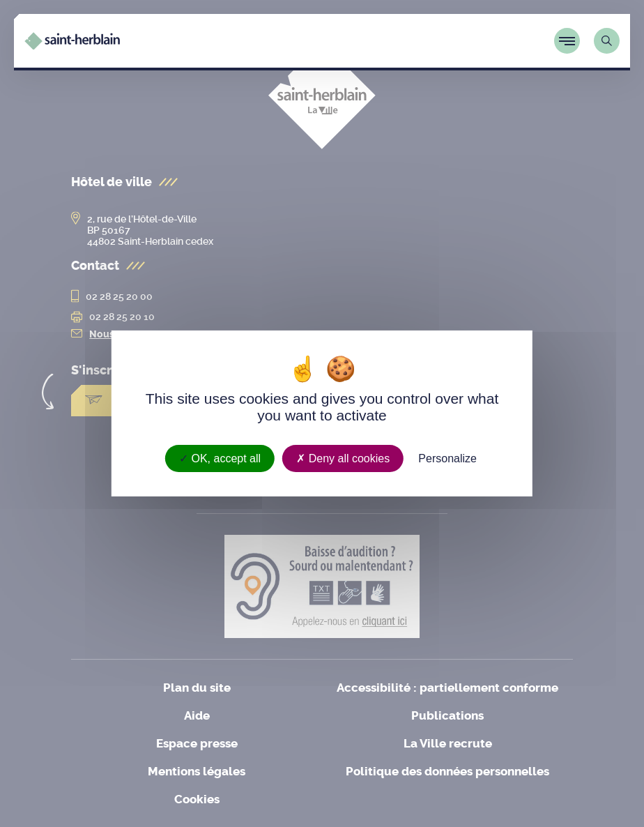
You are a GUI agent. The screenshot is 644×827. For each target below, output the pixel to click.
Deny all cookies (343, 458)
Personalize (447, 458)
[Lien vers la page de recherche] (607, 41)
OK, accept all (220, 458)
